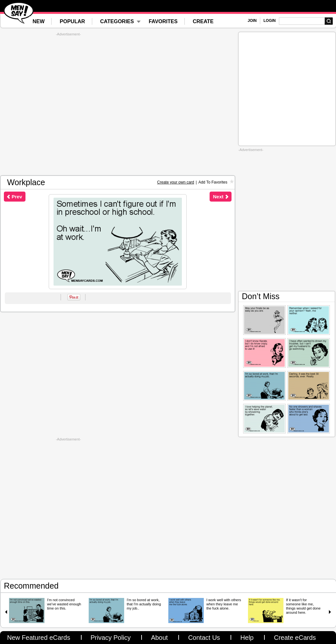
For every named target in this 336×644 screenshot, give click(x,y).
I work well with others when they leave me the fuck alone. (224, 604)
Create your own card (176, 182)
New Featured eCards (39, 638)
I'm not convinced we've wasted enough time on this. (64, 604)
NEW (39, 21)
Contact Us (204, 638)
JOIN (252, 21)
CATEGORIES (117, 21)
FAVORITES (163, 21)
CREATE (203, 21)
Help (247, 638)
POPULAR (72, 21)
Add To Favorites (213, 182)
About (159, 638)
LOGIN (270, 21)
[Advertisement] (68, 104)
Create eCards (295, 638)
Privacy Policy (111, 638)
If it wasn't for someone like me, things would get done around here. (303, 606)
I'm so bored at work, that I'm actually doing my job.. (144, 604)
